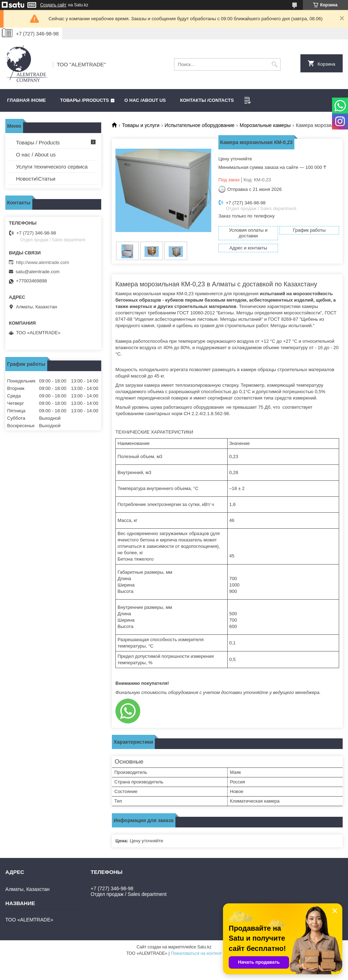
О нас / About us (36, 155)
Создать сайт (53, 5)
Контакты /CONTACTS (207, 100)
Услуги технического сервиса (52, 167)
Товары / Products (38, 142)
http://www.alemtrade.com (43, 262)
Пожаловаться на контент (196, 953)
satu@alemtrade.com (38, 272)
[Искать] (274, 64)
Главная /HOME (26, 100)
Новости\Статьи (36, 179)
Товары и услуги (141, 125)
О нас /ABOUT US (145, 100)
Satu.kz (204, 947)
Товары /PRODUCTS (84, 100)
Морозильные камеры (265, 125)
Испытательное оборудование (200, 125)
